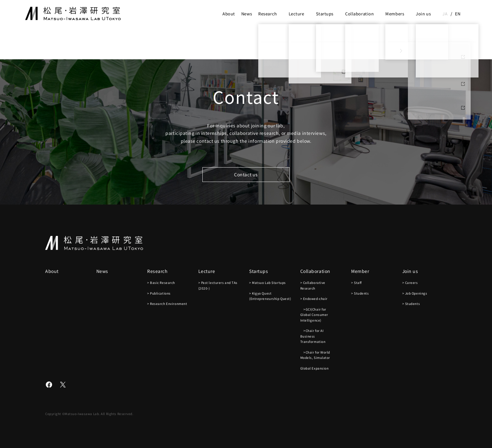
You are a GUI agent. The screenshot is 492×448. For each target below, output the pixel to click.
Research (267, 14)
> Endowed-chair (314, 299)
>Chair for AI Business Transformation (313, 336)
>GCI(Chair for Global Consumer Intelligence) (314, 315)
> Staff (356, 283)
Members (395, 14)
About (229, 14)
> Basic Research (161, 283)
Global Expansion (315, 368)
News (247, 14)
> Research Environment (167, 304)
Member (360, 271)
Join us (423, 14)
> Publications (159, 293)
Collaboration (359, 14)
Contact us (246, 174)
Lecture (297, 14)
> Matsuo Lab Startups (267, 283)
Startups (325, 14)
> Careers (410, 283)
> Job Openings (415, 293)
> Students (360, 293)
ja (445, 14)
